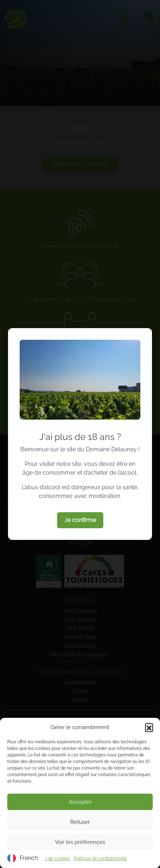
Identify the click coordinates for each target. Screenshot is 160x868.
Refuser (80, 822)
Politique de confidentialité (100, 859)
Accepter (80, 802)
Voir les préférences (80, 842)
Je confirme (80, 520)
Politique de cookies (50, 859)
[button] (149, 727)
